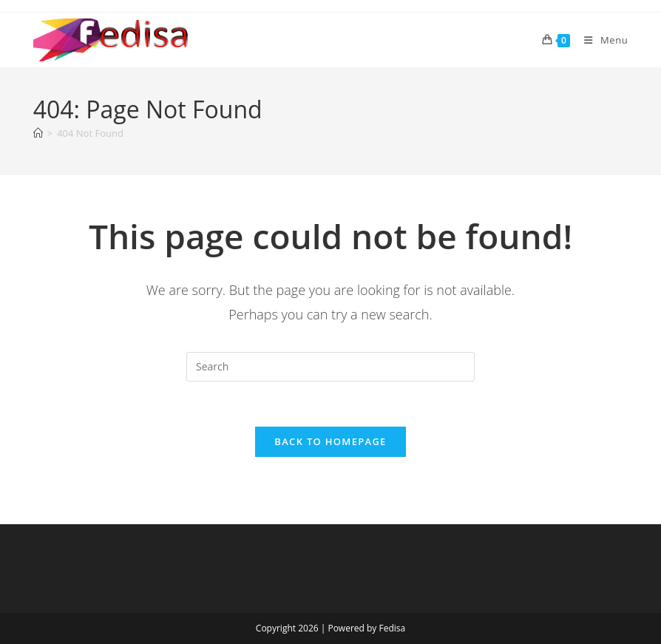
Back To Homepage (330, 441)
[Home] (38, 133)
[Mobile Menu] (600, 40)
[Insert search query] (330, 367)
